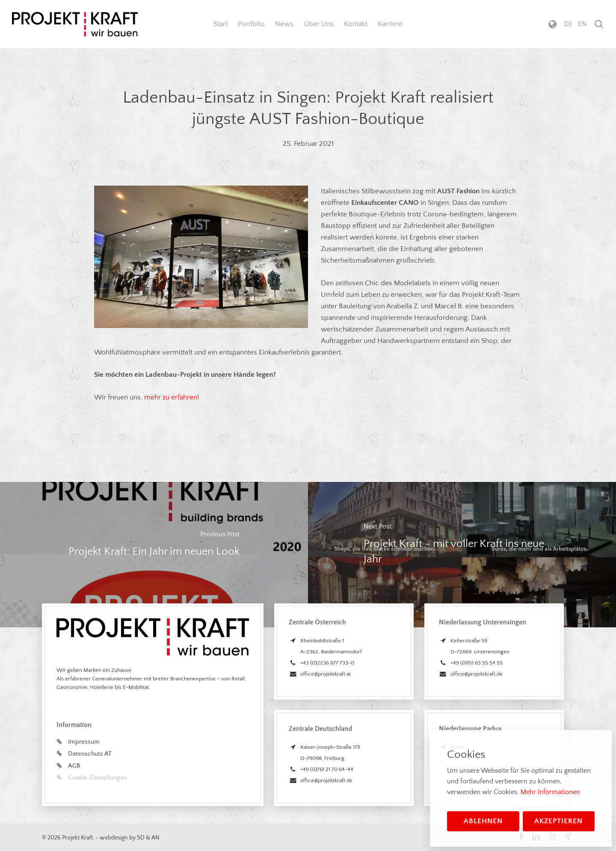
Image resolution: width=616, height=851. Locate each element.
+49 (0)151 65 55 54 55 (477, 663)
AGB (74, 766)
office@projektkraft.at (326, 674)
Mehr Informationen (550, 792)
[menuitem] (568, 24)
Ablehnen (483, 821)
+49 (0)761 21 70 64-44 (327, 769)
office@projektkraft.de (326, 780)
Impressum (84, 742)
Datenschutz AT (90, 754)
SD (141, 838)
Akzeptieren (558, 821)
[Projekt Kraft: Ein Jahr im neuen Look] (154, 555)
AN (155, 838)
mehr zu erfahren (171, 397)
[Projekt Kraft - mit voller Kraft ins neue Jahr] (462, 555)
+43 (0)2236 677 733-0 (327, 663)
